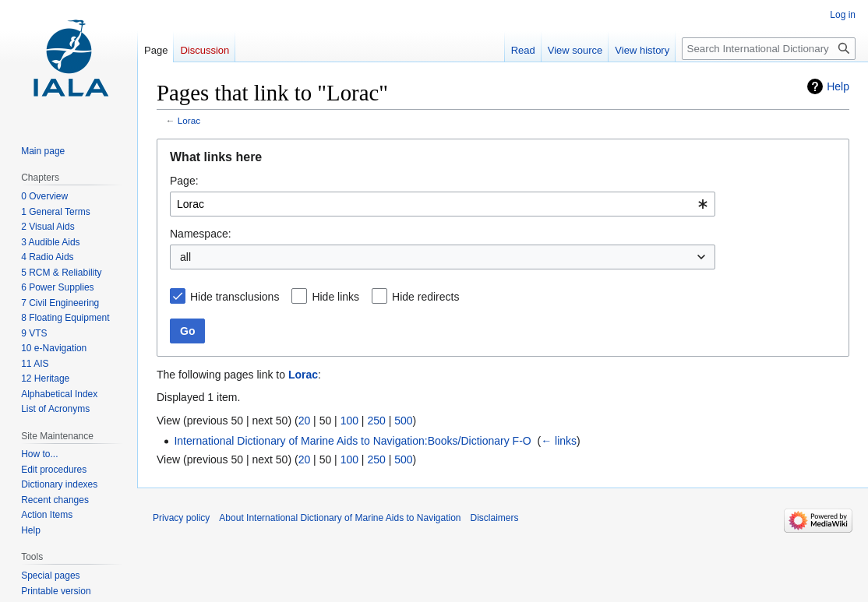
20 (305, 421)
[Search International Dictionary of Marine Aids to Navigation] (769, 49)
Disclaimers (495, 518)
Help (838, 86)
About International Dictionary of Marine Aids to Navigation (340, 518)
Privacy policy (181, 518)
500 (403, 421)
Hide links (335, 297)
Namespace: (201, 234)
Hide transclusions (235, 297)
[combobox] (443, 204)
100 (349, 421)
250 (376, 421)
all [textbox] (185, 257)
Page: (184, 181)
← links (559, 441)
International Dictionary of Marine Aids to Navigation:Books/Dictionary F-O (352, 441)
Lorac (189, 120)
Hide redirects (425, 297)
